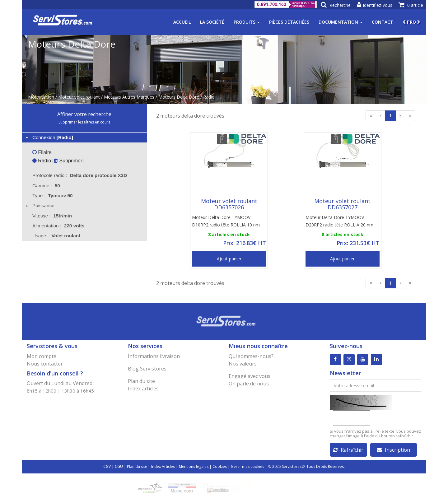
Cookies (220, 466)
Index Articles (163, 466)
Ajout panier (229, 259)
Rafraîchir (348, 450)
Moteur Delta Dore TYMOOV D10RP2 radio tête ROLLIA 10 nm (226, 221)
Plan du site (141, 381)
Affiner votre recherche (84, 114)
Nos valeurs (243, 364)
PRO (411, 22)
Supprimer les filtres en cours (84, 122)
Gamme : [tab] (46, 186)
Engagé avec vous (250, 376)
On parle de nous (249, 384)
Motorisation (41, 97)
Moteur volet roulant (79, 97)
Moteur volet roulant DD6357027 (342, 204)
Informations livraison (154, 356)
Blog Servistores (147, 369)
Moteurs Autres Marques (129, 97)
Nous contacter (45, 364)
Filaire (42, 152)
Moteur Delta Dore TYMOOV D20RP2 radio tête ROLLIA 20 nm (339, 221)
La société (212, 22)
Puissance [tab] (39, 205)
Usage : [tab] (56, 236)
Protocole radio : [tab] (80, 175)
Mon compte (42, 356)
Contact (383, 22)
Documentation (341, 22)
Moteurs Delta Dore (179, 97)
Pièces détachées (289, 22)
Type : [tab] (53, 196)
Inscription (393, 450)
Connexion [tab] (49, 137)
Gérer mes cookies (247, 466)
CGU (119, 466)
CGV (107, 466)
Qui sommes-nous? (251, 356)
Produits (247, 22)
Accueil (182, 22)
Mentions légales (194, 466)
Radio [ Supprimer (57, 161)
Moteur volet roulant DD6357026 (229, 204)
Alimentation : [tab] (58, 226)
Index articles (143, 389)
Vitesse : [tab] (52, 216)
